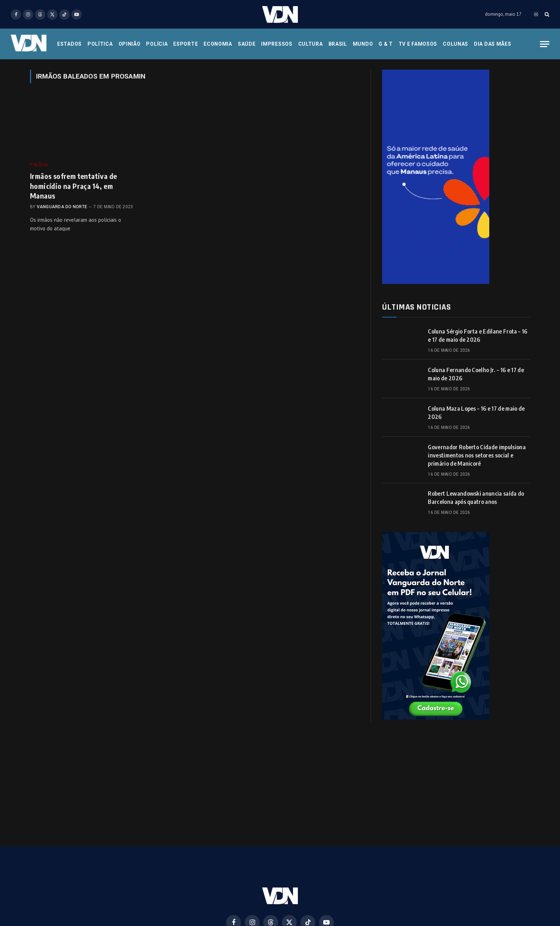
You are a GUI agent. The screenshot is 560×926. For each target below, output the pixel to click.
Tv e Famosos (418, 44)
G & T (386, 44)
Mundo (363, 44)
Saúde (247, 44)
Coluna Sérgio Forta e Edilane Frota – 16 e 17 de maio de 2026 (477, 336)
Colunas (456, 44)
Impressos (277, 44)
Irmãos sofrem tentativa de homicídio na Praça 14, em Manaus (73, 186)
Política (100, 44)
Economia (218, 44)
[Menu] (545, 44)
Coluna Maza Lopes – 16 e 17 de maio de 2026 (476, 413)
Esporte (186, 44)
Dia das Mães (492, 44)
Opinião (130, 44)
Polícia (157, 44)
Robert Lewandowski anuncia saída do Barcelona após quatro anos (476, 498)
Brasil (338, 44)
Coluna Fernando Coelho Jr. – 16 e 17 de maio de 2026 (476, 374)
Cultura (311, 44)
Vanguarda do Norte (62, 207)
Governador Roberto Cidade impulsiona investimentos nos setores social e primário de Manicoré (477, 455)
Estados (69, 44)
